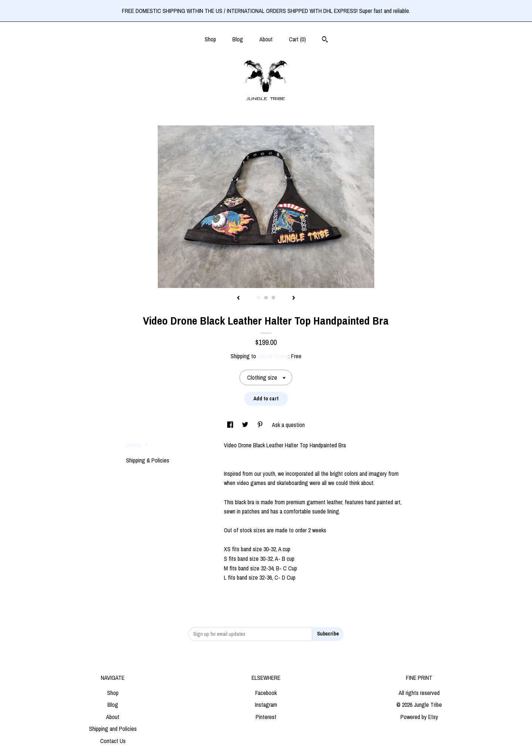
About (266, 39)
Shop (210, 39)
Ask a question (288, 425)
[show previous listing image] (238, 298)
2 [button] (266, 298)
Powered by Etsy (419, 717)
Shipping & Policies (148, 460)
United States (273, 356)
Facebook (266, 693)
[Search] (325, 40)
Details (137, 445)
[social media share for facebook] (231, 425)
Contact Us (113, 741)
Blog (238, 39)
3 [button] (273, 298)
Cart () (297, 39)
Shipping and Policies (113, 729)
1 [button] (259, 298)
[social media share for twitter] (246, 425)
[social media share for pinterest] (261, 425)
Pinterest (266, 717)
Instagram (266, 705)
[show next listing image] (294, 298)
